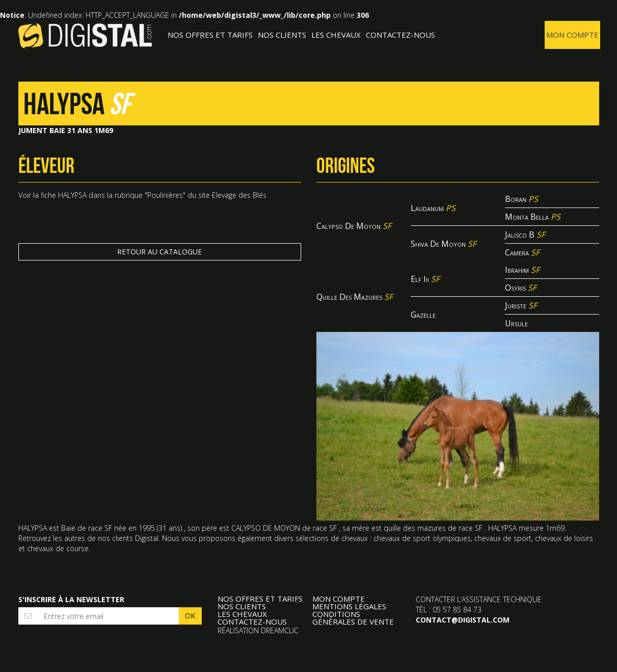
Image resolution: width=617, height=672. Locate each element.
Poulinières (165, 195)
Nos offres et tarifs (210, 35)
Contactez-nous (400, 35)
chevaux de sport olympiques (422, 538)
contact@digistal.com (463, 620)
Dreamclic (280, 630)
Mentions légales (349, 606)
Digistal (85, 36)
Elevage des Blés (239, 195)
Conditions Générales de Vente (353, 618)
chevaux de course (58, 548)
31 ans (169, 528)
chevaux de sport (503, 538)
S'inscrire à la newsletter (71, 599)
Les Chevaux (336, 35)
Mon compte (572, 35)
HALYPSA (72, 195)
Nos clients (282, 35)
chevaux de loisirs (564, 538)
